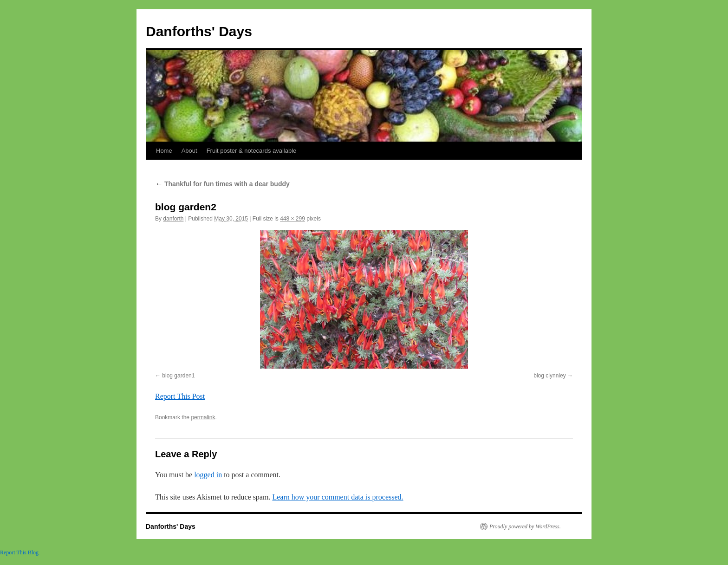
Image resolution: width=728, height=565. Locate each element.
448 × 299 (292, 219)
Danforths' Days (199, 31)
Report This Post (180, 396)
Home (164, 151)
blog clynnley (549, 376)
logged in (208, 475)
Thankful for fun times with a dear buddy (222, 184)
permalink (203, 417)
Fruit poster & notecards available (252, 151)
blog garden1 (178, 376)
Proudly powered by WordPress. (525, 526)
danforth (173, 219)
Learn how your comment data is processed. (338, 497)
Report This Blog (19, 552)
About (189, 151)
